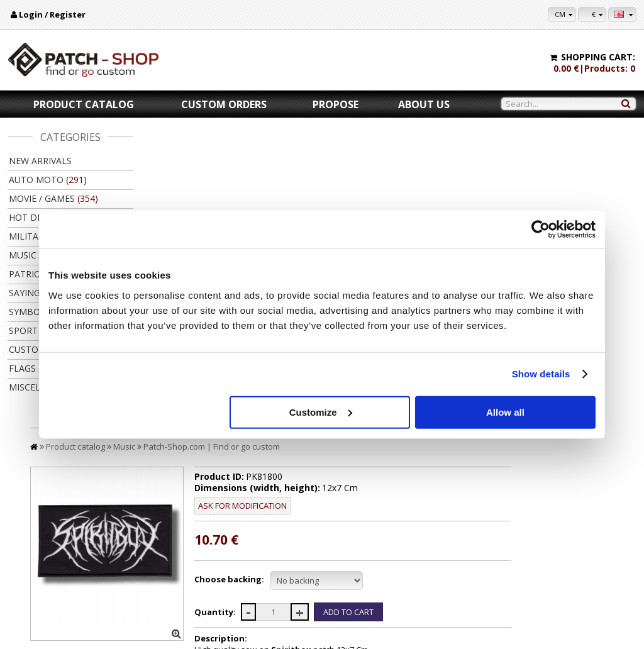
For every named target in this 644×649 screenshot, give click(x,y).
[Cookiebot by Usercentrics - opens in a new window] (541, 230)
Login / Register (52, 14)
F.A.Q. (27, 596)
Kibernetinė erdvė (348, 636)
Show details (541, 374)
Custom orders (224, 104)
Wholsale (401, 572)
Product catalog (84, 104)
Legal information (47, 572)
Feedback (33, 584)
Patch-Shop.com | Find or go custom (337, 156)
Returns (203, 572)
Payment (205, 548)
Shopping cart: (598, 57)
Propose (336, 104)
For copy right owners (423, 548)
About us (424, 104)
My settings (592, 548)
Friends (399, 584)
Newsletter (592, 572)
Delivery (204, 560)
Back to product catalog (576, 464)
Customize (321, 412)
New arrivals (40, 161)
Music (250, 156)
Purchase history (602, 560)
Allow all (505, 412)
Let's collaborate (414, 560)
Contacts (31, 560)
